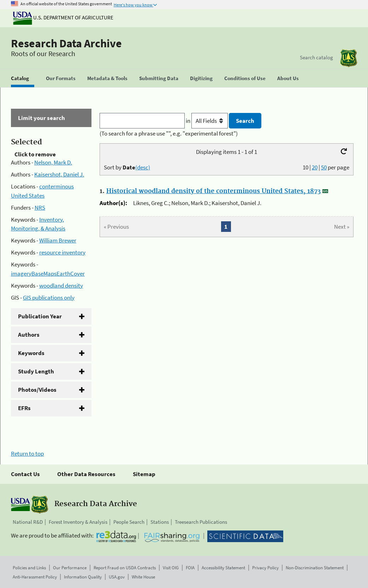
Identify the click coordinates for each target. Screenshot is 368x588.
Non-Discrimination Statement (315, 568)
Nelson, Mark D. (53, 162)
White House (143, 577)
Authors (29, 335)
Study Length (36, 371)
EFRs (24, 408)
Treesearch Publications (201, 522)
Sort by (127, 167)
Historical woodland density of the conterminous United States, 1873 (213, 191)
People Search (129, 522)
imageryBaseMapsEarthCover (48, 274)
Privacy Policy (265, 568)
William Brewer (58, 240)
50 (324, 167)
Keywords (31, 353)
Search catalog (316, 57)
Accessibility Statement (223, 568)
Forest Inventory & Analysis (78, 522)
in (207, 121)
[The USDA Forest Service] (349, 58)
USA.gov (117, 577)
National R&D (28, 522)
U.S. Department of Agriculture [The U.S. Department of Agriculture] (63, 17)
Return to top (27, 454)
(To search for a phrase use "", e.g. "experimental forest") (169, 133)
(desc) (143, 167)
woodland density (61, 286)
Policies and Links (29, 568)
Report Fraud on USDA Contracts (125, 568)
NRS (40, 208)
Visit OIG (171, 568)
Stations (160, 522)
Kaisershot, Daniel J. (59, 174)
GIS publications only (49, 298)
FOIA (190, 568)
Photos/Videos (37, 390)
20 (315, 167)
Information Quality (83, 577)
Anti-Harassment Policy (35, 577)
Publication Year (40, 316)
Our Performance (70, 568)
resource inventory (62, 252)
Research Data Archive (66, 43)
